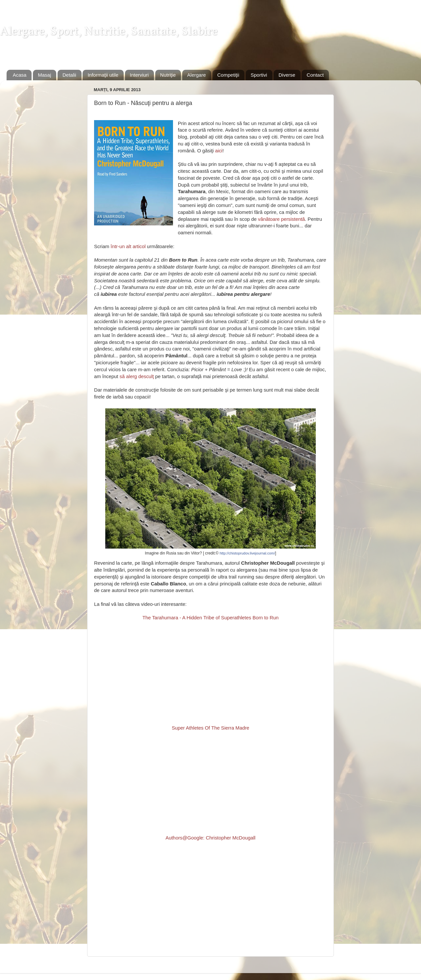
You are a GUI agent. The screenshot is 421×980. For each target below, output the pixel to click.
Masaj (44, 75)
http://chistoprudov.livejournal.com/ (248, 553)
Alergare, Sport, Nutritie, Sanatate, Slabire (109, 32)
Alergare (197, 75)
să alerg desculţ (137, 376)
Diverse (287, 75)
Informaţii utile (103, 75)
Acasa (20, 75)
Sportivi (259, 75)
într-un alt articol (128, 246)
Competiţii (228, 75)
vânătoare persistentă (281, 219)
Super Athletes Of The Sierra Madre (210, 728)
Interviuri (139, 75)
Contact (315, 75)
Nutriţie (168, 75)
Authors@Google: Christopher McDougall (210, 838)
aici (219, 151)
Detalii (69, 75)
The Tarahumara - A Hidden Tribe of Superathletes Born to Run (210, 618)
